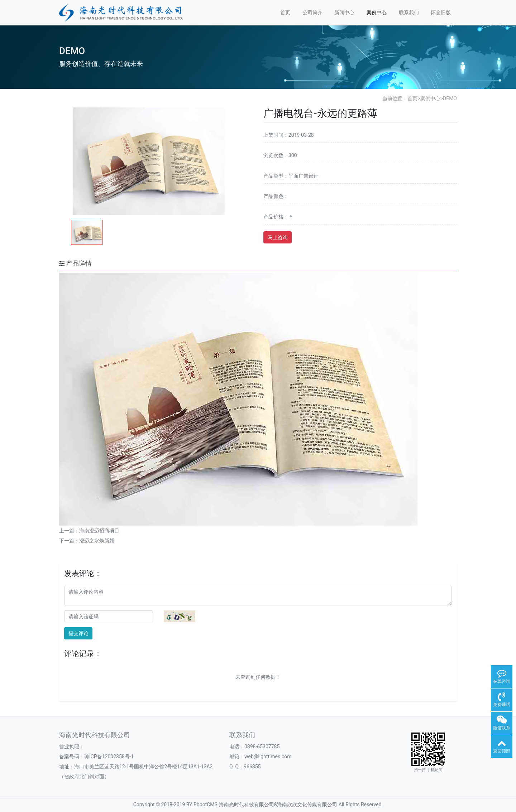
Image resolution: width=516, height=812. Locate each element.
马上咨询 (278, 237)
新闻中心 (344, 13)
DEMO (450, 98)
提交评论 (78, 633)
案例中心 (377, 13)
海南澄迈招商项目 (99, 531)
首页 (285, 13)
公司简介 (312, 13)
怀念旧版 (441, 13)
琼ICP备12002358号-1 (109, 757)
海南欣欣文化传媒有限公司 (307, 804)
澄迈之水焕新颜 (97, 541)
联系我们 (409, 13)
